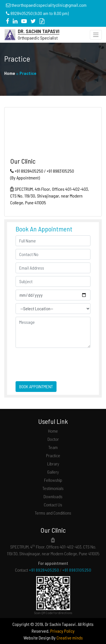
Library (53, 464)
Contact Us (53, 505)
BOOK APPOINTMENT (36, 386)
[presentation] (49, 359)
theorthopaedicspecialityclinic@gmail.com (49, 5)
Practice (53, 455)
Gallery (53, 472)
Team (53, 447)
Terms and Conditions (53, 513)
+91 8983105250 (77, 570)
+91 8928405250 (44, 570)
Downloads (53, 496)
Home (10, 73)
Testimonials (53, 488)
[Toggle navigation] (96, 35)
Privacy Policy (62, 631)
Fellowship (53, 480)
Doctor (53, 439)
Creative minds (70, 638)
